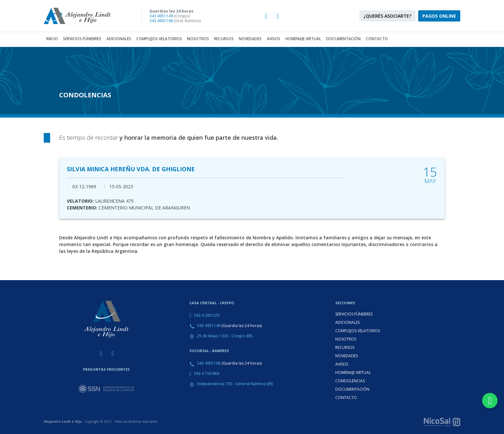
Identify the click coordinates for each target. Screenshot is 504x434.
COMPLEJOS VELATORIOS (358, 331)
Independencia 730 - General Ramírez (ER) (235, 384)
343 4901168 (161, 21)
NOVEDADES (346, 356)
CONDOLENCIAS (350, 381)
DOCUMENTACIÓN (352, 389)
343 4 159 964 (207, 373)
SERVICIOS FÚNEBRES (354, 314)
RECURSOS (345, 347)
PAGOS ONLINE (439, 16)
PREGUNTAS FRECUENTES (106, 369)
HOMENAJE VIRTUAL (353, 372)
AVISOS (342, 364)
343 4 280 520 (207, 315)
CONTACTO (346, 398)
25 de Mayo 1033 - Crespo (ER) (225, 336)
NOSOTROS (346, 339)
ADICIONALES (347, 322)
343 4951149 (161, 16)
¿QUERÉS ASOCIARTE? (387, 16)
